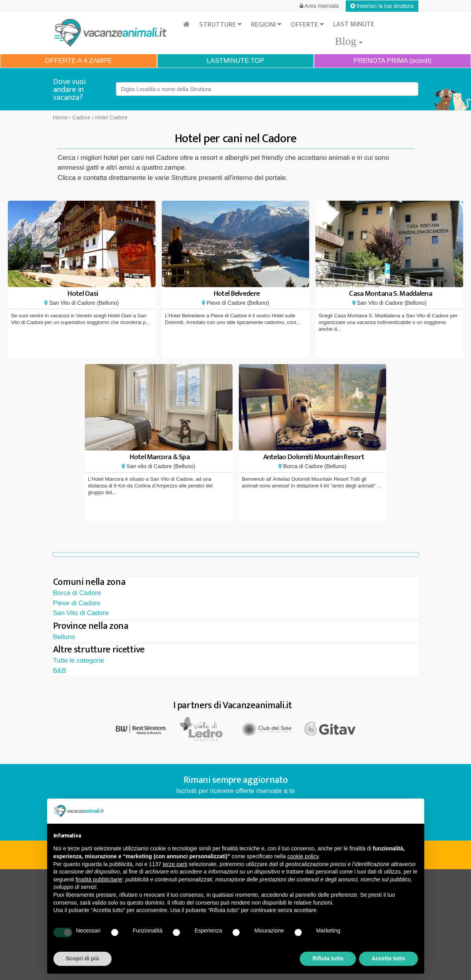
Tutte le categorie (79, 660)
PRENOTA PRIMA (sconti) (392, 61)
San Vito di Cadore (81, 613)
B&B (60, 671)
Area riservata (319, 6)
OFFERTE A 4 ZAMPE (78, 61)
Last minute (354, 24)
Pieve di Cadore (77, 603)
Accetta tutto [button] (389, 958)
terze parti (175, 864)
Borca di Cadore (77, 593)
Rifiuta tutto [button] (328, 958)
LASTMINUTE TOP (235, 61)
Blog (348, 41)
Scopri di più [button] (83, 958)
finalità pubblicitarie (99, 879)
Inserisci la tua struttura (382, 6)
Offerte (307, 25)
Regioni (266, 25)
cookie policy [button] (303, 856)
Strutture (220, 25)
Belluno (64, 637)
